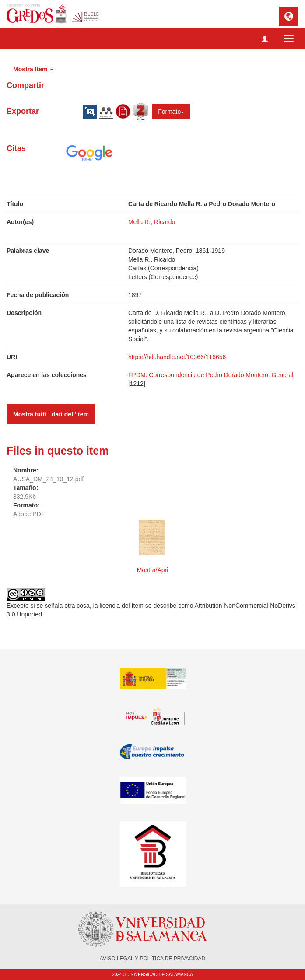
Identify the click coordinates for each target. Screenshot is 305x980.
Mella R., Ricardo (152, 222)
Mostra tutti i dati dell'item (51, 414)
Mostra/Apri (153, 570)
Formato (171, 112)
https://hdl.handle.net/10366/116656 (177, 357)
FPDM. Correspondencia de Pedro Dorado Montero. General (211, 375)
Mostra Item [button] (33, 69)
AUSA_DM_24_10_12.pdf (48, 479)
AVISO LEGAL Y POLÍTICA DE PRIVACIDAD (152, 959)
